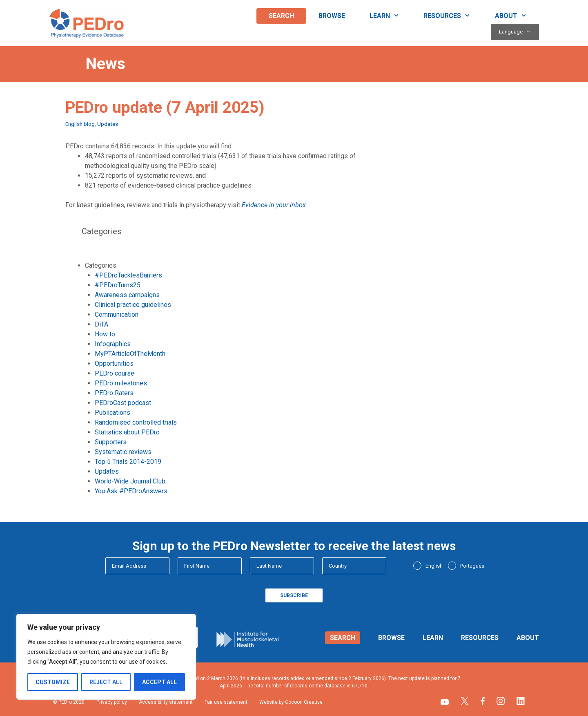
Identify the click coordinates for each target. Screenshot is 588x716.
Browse (332, 16)
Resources (453, 16)
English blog (80, 124)
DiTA (101, 324)
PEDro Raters (114, 393)
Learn (391, 16)
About (517, 16)
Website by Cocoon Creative (291, 702)
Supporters (111, 442)
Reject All (106, 682)
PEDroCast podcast (123, 403)
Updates (108, 124)
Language (519, 32)
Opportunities (114, 364)
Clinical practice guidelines (133, 305)
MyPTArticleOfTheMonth (130, 354)
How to (105, 334)
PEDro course (115, 373)
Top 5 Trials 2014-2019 (128, 462)
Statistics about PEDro (127, 432)
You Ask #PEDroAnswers (131, 491)
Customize (53, 682)
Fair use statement (226, 702)
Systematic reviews (123, 452)
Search (281, 16)
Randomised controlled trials (136, 422)
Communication (117, 314)
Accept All (159, 682)
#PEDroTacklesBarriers (128, 275)
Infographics (113, 344)
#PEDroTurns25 (118, 285)
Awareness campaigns (127, 295)
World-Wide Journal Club (130, 481)
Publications (112, 413)
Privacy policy (112, 702)
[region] (106, 657)
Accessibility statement (166, 702)
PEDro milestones (121, 383)
